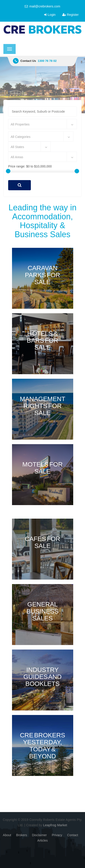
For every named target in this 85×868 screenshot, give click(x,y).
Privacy (57, 835)
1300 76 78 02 (47, 61)
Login (50, 15)
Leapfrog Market (55, 825)
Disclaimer (39, 835)
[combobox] (42, 124)
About (7, 835)
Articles (43, 840)
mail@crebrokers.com (42, 6)
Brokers (22, 835)
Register (70, 15)
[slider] (8, 171)
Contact (73, 835)
